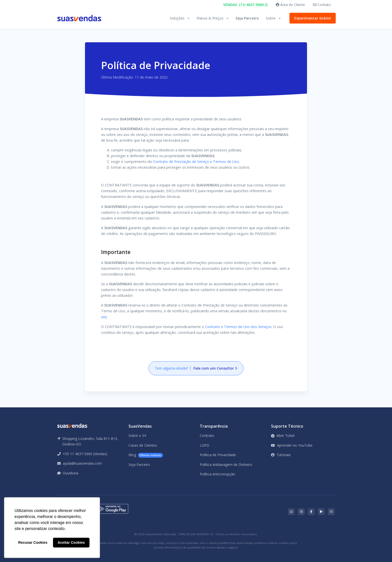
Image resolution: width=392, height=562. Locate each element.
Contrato (207, 436)
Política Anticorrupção (217, 474)
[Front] (79, 18)
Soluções (177, 18)
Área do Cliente (290, 5)
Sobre (271, 18)
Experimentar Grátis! (312, 18)
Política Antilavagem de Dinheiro (226, 465)
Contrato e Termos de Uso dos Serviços (238, 327)
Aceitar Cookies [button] (71, 542)
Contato (322, 5)
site (104, 317)
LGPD (204, 445)
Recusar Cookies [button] (33, 542)
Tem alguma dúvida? (196, 368)
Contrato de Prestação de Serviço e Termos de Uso (196, 162)
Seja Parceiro (247, 18)
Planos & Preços (210, 18)
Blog (146, 455)
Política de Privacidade (218, 455)
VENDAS (245, 5)
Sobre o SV (137, 436)
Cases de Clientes (143, 445)
